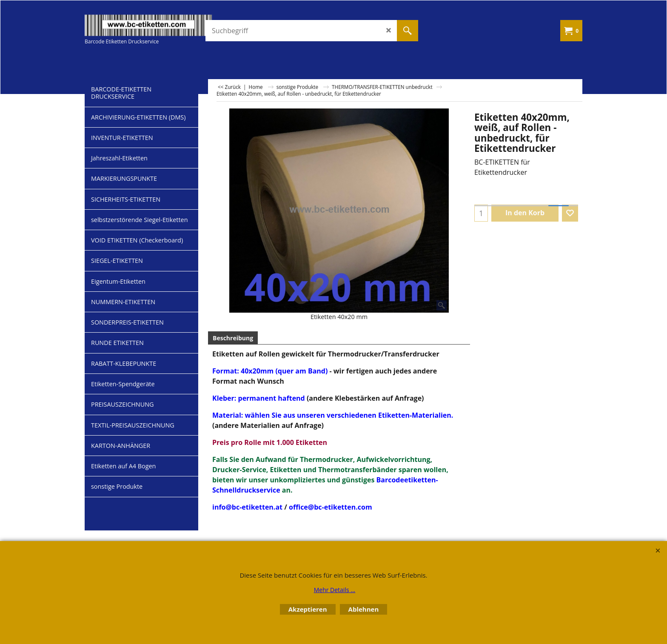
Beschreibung (233, 338)
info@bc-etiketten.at (247, 507)
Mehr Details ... (335, 590)
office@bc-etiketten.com (331, 507)
